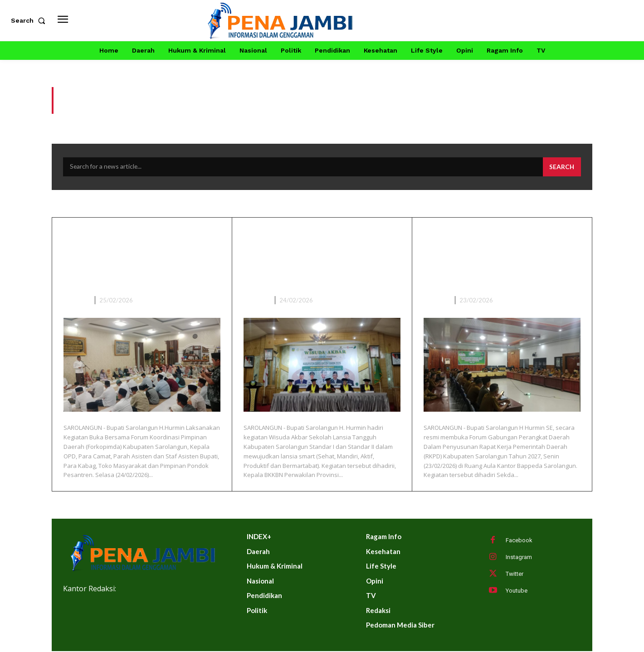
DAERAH (76, 301)
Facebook (519, 541)
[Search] (561, 168)
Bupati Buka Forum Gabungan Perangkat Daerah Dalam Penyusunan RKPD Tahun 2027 (501, 259)
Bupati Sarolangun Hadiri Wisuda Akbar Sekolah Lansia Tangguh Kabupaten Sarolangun (320, 259)
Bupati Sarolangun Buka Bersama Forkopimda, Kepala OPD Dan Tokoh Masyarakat (132, 259)
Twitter (515, 575)
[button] (30, 20)
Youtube (517, 591)
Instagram (519, 558)
